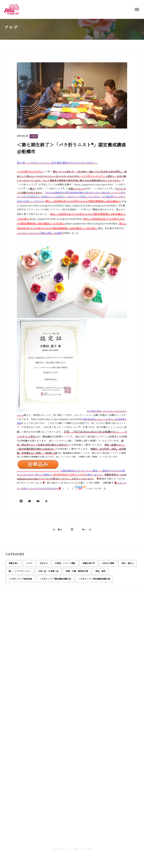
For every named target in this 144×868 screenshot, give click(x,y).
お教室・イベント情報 (65, 565)
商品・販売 (100, 573)
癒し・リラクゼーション (20, 573)
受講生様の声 (89, 565)
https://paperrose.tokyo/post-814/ (94, 185)
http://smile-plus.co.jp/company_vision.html (57, 419)
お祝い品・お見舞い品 (48, 573)
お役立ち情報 (108, 565)
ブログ (34, 137)
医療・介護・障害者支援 (77, 573)
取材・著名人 (128, 565)
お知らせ (44, 565)
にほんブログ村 (94, 489)
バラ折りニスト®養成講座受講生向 (55, 581)
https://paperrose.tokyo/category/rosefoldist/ (91, 206)
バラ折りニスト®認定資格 (20, 581)
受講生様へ (14, 565)
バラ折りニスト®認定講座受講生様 (94, 581)
